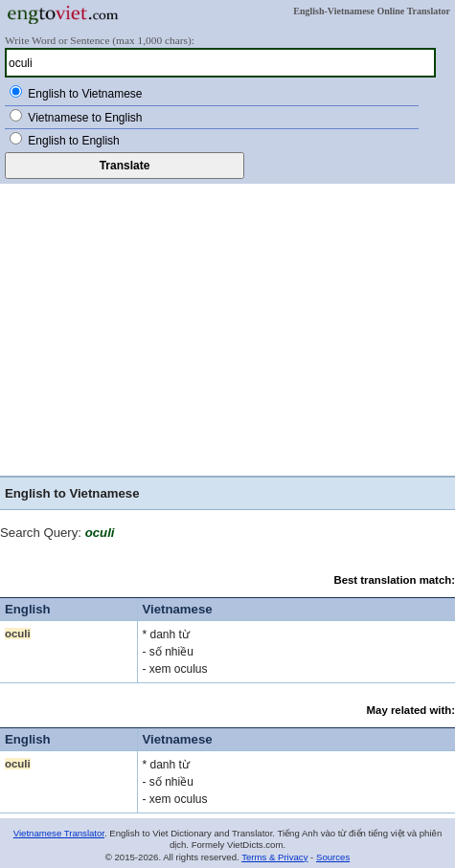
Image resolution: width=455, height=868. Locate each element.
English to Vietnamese (85, 94)
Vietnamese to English (85, 118)
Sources (333, 857)
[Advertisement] (227, 327)
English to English (73, 141)
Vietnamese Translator (59, 833)
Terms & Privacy (274, 857)
